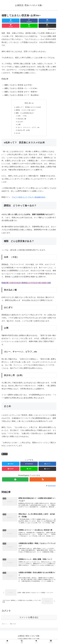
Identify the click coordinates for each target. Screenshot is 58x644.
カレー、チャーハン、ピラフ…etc (28, 129)
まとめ (17, 135)
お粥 (18, 126)
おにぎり (20, 122)
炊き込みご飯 (21, 119)
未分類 (5, 456)
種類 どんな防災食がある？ (25, 113)
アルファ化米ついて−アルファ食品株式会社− (29, 199)
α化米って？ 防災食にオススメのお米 (30, 107)
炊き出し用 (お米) (23, 132)
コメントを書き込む (29, 620)
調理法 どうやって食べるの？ (26, 110)
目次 (26, 103)
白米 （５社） (22, 116)
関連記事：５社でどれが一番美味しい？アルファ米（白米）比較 (26, 285)
